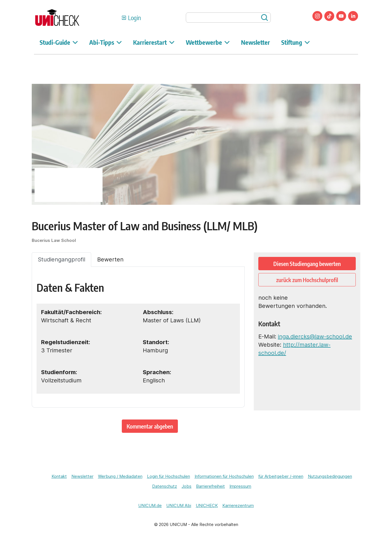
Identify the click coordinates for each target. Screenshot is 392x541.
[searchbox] (228, 18)
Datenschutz (165, 486)
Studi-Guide (59, 42)
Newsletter (255, 42)
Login (135, 18)
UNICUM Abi (179, 505)
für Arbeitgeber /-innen (281, 476)
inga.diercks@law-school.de (315, 336)
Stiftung (296, 42)
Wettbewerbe (208, 42)
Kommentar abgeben (150, 426)
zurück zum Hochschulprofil (307, 280)
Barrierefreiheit (210, 486)
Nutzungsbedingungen (330, 476)
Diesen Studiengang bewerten (307, 264)
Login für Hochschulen (169, 476)
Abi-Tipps (106, 42)
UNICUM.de (150, 505)
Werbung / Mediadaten (120, 476)
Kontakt (59, 476)
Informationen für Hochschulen (224, 476)
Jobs (187, 486)
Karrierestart (154, 42)
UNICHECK (207, 505)
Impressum (240, 486)
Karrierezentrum (238, 505)
